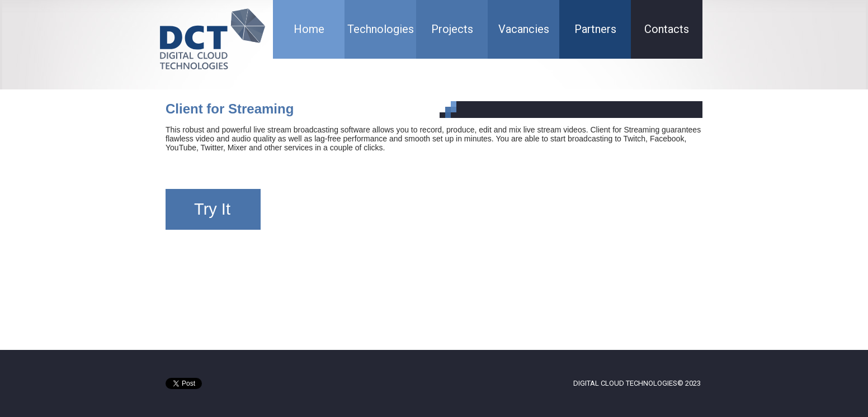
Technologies (381, 29)
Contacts (667, 29)
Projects (452, 29)
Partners (595, 29)
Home (309, 29)
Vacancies (524, 29)
